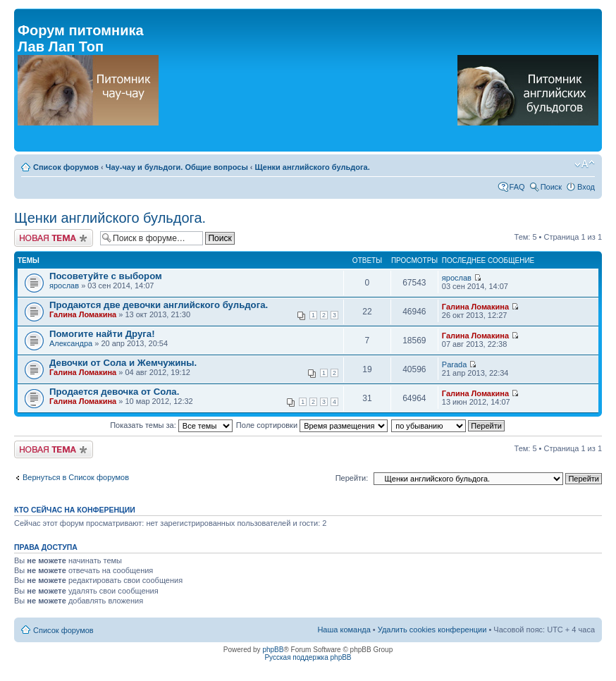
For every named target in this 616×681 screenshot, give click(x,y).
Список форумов (66, 167)
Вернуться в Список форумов (76, 477)
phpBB (273, 650)
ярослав (64, 286)
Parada (454, 364)
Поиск (551, 187)
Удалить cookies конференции (432, 630)
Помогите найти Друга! (102, 334)
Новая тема (54, 238)
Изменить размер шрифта (585, 164)
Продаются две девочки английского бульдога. (159, 305)
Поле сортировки (312, 425)
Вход (586, 187)
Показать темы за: (171, 425)
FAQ (517, 187)
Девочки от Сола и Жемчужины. (123, 363)
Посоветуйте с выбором (106, 276)
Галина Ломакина (83, 314)
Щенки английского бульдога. (313, 167)
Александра (71, 343)
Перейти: (352, 478)
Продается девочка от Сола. (114, 392)
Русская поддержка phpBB (308, 657)
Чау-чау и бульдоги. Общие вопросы (177, 167)
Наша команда (344, 630)
